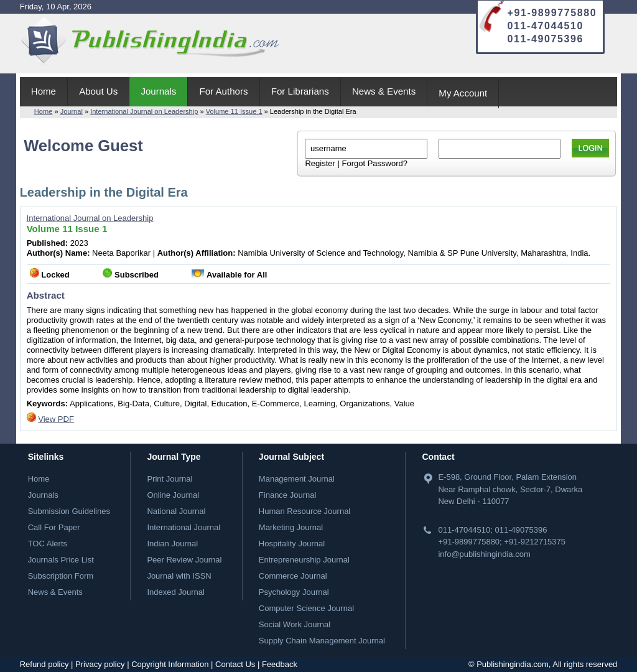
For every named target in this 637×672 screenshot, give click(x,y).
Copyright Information (170, 664)
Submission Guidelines (69, 511)
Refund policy (44, 664)
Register (320, 163)
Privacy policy (100, 664)
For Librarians (300, 91)
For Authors (224, 91)
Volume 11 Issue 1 (234, 111)
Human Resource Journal (305, 511)
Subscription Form (61, 576)
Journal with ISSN (179, 576)
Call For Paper (54, 527)
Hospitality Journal (292, 544)
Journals (158, 91)
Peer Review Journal (184, 560)
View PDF (56, 419)
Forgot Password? (374, 163)
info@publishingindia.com (484, 554)
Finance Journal (288, 495)
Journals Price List (61, 560)
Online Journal (173, 495)
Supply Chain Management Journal (322, 641)
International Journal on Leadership (144, 111)
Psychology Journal (294, 592)
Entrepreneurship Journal (304, 560)
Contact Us (235, 664)
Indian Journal (172, 544)
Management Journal (297, 479)
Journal (72, 111)
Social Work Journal (295, 624)
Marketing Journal (291, 527)
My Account (463, 93)
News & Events (384, 91)
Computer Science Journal (306, 608)
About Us (98, 91)
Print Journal (170, 479)
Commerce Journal (293, 576)
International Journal (184, 527)
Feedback (280, 664)
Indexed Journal (176, 592)
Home (44, 91)
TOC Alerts (48, 544)
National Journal (176, 511)
